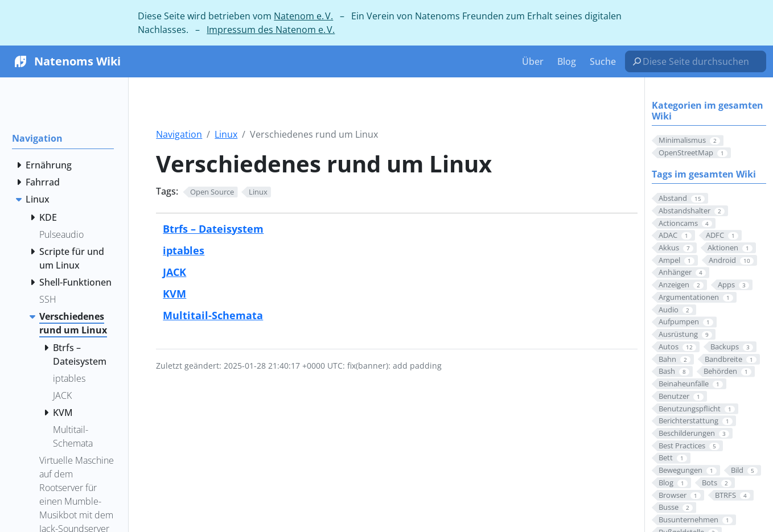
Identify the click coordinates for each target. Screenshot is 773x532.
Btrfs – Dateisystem (213, 228)
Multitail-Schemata (213, 315)
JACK (174, 272)
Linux (226, 134)
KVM (174, 293)
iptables (184, 250)
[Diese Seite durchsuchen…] (700, 61)
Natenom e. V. (303, 16)
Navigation (179, 134)
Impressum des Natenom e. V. (271, 30)
